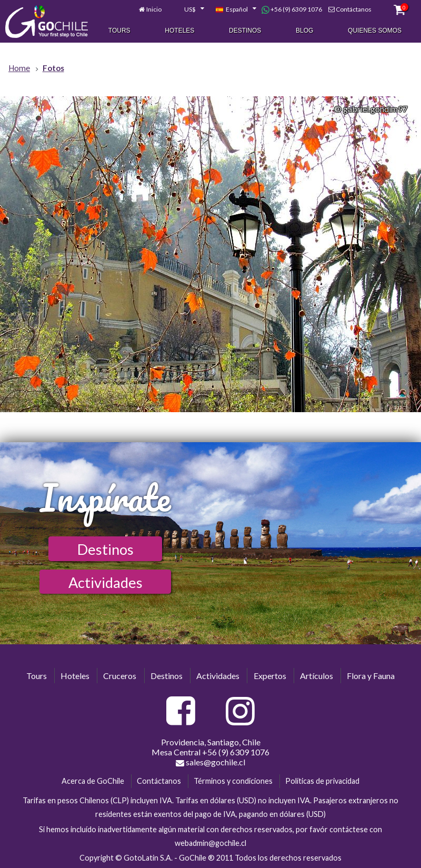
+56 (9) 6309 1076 (292, 9)
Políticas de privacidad (322, 781)
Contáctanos (354, 9)
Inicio (154, 9)
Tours (119, 31)
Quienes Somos (375, 31)
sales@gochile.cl (210, 762)
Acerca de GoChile (93, 781)
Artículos (317, 676)
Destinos (245, 31)
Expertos (270, 676)
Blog (304, 31)
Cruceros (120, 676)
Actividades (106, 582)
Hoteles (179, 31)
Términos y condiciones (233, 781)
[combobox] (188, 9)
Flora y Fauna (371, 676)
